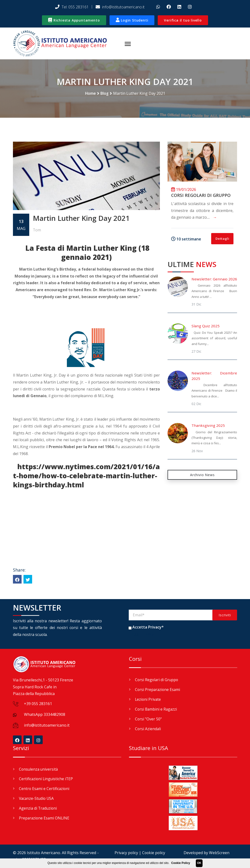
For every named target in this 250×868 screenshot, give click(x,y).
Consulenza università (39, 769)
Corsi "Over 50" (148, 719)
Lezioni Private (148, 700)
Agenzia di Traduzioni (38, 807)
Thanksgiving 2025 (208, 426)
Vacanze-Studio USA (37, 798)
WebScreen (219, 853)
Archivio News (202, 475)
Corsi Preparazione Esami (158, 690)
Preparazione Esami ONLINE (45, 817)
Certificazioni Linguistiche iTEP (47, 779)
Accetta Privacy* (148, 628)
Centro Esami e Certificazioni (45, 788)
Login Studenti (132, 20)
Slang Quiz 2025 (206, 327)
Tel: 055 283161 (72, 7)
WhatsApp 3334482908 (45, 715)
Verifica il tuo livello (183, 20)
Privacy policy (126, 853)
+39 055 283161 (38, 704)
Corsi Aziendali (148, 729)
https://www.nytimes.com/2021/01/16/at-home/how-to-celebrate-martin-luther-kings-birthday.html (86, 476)
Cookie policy (154, 853)
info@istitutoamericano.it (120, 7)
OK (199, 863)
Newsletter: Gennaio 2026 (214, 279)
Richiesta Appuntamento (74, 20)
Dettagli (222, 239)
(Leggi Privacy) (142, 635)
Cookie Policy (181, 863)
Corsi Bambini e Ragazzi (157, 709)
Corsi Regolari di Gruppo (201, 196)
